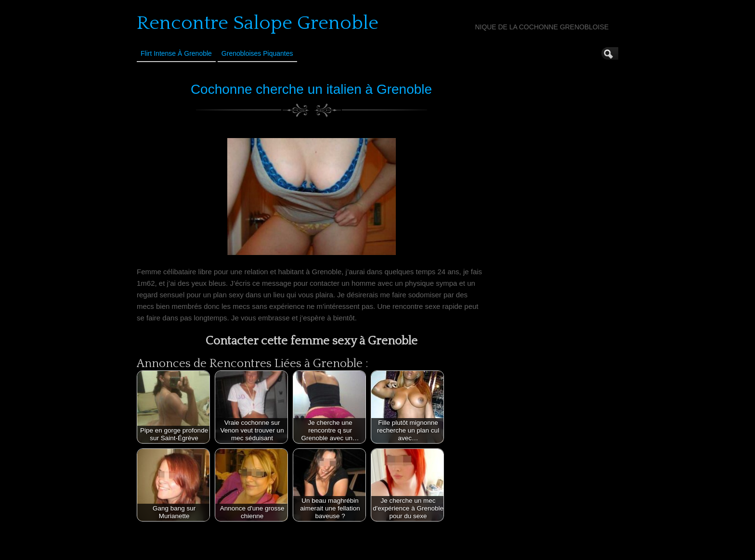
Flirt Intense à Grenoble (176, 53)
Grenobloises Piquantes (257, 53)
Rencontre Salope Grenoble (258, 23)
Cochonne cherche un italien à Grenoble (311, 89)
